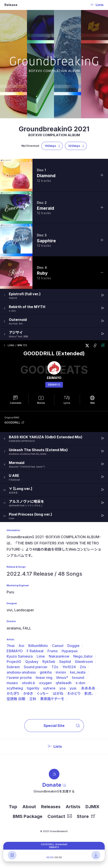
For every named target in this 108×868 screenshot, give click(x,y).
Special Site (62, 726)
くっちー (43, 693)
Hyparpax (70, 651)
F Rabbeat (35, 651)
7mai (11, 646)
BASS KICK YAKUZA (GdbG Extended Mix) (46, 437)
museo (12, 683)
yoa (63, 688)
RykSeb (49, 662)
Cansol (58, 646)
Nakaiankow (59, 656)
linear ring (44, 678)
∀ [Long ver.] (21, 489)
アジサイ (16, 332)
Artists (73, 807)
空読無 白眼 (16, 699)
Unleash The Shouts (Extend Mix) (38, 450)
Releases (51, 807)
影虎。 (89, 693)
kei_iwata (78, 672)
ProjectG (14, 662)
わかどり (74, 693)
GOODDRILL (12, 422)
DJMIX (92, 807)
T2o (55, 667)
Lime (41, 656)
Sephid (65, 662)
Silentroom (84, 662)
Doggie (73, 646)
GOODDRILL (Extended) (54, 353)
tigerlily (33, 688)
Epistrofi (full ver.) (25, 294)
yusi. (73, 688)
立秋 (33, 699)
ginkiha (46, 672)
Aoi (21, 646)
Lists (54, 746)
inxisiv (61, 672)
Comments (15, 403)
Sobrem (13, 667)
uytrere (49, 688)
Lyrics (67, 403)
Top (13, 807)
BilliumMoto (38, 646)
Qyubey (32, 662)
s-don (80, 683)
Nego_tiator (83, 656)
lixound (78, 678)
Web (92, 403)
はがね (58, 693)
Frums (53, 651)
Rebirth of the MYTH (27, 307)
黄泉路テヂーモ (52, 699)
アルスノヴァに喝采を (27, 501)
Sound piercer (36, 667)
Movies (41, 403)
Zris (83, 667)
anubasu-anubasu (21, 672)
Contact (60, 816)
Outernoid (18, 320)
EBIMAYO (54, 385)
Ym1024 (69, 667)
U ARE (14, 476)
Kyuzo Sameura (20, 656)
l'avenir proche (19, 678)
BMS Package (28, 816)
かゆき (28, 693)
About (29, 807)
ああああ (88, 688)
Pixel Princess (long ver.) (30, 514)
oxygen (45, 683)
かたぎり (13, 693)
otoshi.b (28, 683)
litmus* (62, 678)
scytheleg (15, 688)
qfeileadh (64, 683)
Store (86, 816)
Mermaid (17, 463)
